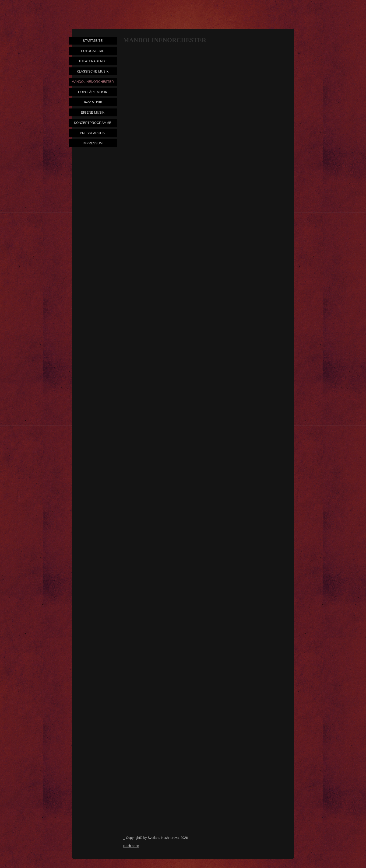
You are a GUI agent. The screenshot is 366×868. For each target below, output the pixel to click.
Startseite (93, 41)
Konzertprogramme (93, 123)
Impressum (93, 143)
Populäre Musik (93, 92)
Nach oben (131, 846)
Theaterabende (93, 61)
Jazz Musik (93, 102)
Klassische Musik (93, 71)
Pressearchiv (93, 133)
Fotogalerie (93, 51)
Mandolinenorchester (93, 82)
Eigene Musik (93, 112)
